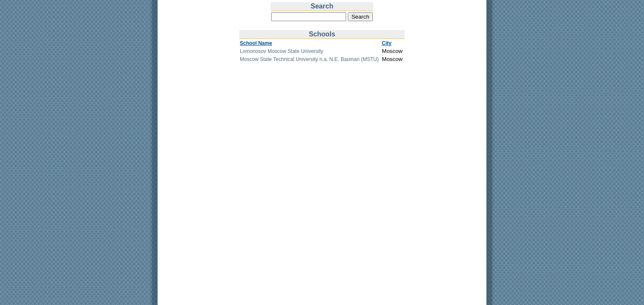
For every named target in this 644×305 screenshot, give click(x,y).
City (387, 43)
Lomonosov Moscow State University (282, 51)
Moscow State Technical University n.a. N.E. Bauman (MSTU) (309, 59)
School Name (256, 43)
